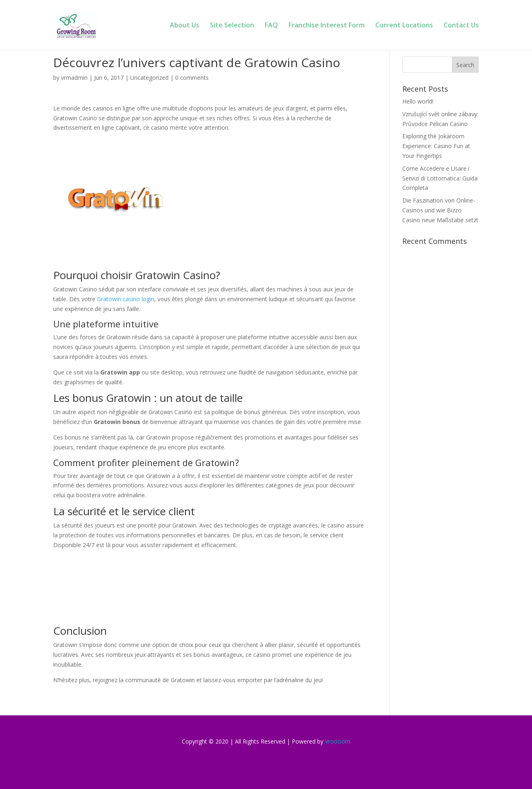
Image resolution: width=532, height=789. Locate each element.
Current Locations (404, 26)
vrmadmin (74, 78)
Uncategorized (149, 78)
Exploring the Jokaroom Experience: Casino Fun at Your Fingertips (436, 146)
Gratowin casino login (126, 299)
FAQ (271, 26)
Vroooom (338, 741)
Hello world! (418, 101)
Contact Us (461, 26)
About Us (185, 26)
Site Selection (232, 26)
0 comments (192, 78)
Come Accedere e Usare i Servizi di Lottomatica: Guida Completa (440, 178)
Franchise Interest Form (327, 26)
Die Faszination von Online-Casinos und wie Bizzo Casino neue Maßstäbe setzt (440, 210)
